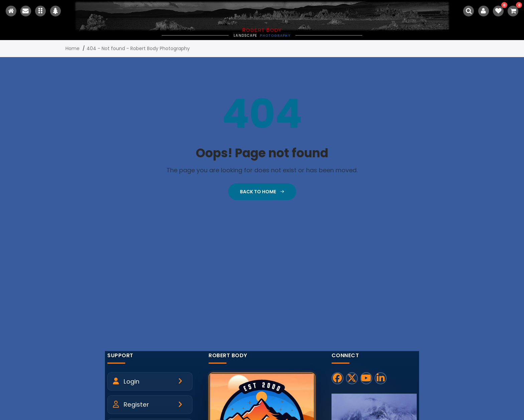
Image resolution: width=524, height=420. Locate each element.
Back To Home (262, 192)
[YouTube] (366, 378)
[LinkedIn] (381, 378)
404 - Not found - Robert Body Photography (138, 48)
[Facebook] (338, 378)
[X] (352, 378)
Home (73, 48)
